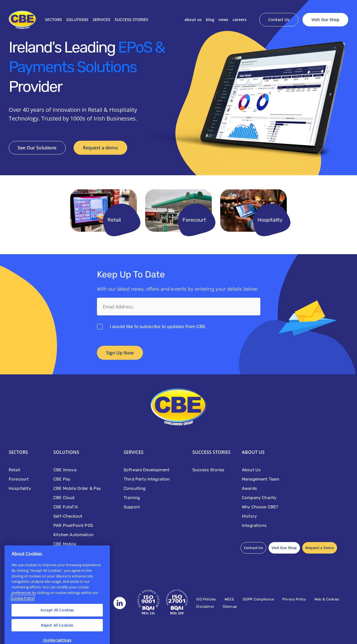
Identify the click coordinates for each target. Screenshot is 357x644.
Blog (210, 20)
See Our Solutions (37, 148)
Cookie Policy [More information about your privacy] (23, 610)
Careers (240, 20)
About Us (193, 20)
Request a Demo (320, 548)
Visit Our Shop (325, 20)
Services (102, 20)
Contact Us (279, 20)
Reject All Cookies (57, 637)
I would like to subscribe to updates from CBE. (158, 326)
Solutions (77, 20)
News (223, 20)
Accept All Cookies (57, 622)
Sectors (54, 20)
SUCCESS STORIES (131, 20)
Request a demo (100, 148)
